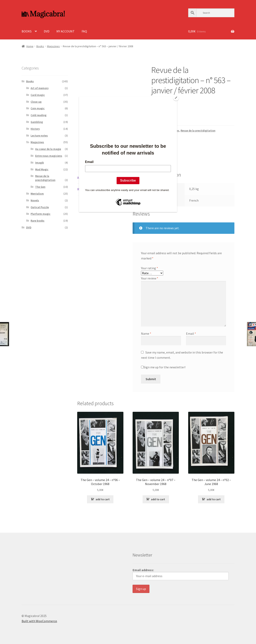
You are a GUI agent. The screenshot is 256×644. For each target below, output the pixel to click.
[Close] (176, 98)
